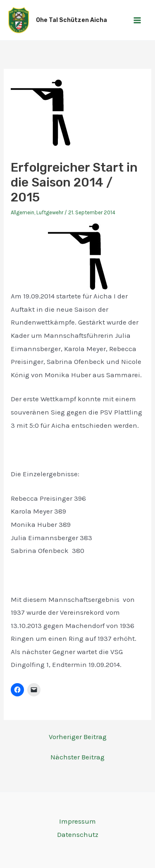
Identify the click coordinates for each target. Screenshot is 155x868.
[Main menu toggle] (138, 20)
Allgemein (23, 212)
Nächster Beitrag (77, 757)
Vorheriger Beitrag (78, 737)
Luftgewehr (50, 212)
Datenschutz (78, 834)
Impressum (77, 821)
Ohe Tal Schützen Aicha (72, 20)
